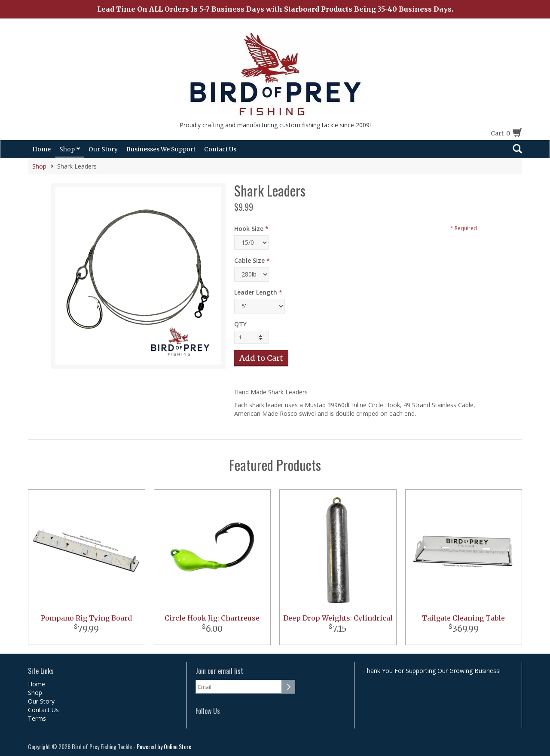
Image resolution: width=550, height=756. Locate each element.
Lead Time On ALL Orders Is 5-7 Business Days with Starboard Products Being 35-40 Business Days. (275, 9)
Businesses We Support (161, 149)
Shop (70, 149)
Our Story (103, 149)
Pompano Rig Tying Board (86, 618)
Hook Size (249, 229)
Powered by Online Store (164, 746)
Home (41, 149)
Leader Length (256, 292)
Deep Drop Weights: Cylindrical (338, 618)
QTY (240, 324)
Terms (37, 718)
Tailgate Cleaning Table (463, 618)
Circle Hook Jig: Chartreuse (212, 618)
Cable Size (249, 260)
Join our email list (219, 671)
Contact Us (220, 149)
